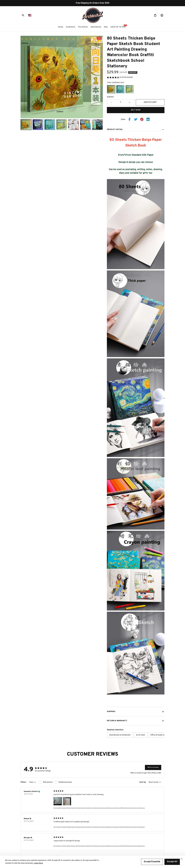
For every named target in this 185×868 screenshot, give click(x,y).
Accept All (172, 862)
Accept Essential (152, 862)
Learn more (38, 863)
